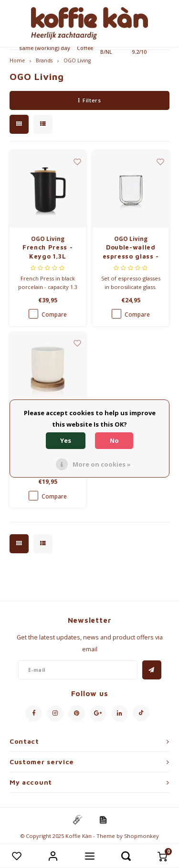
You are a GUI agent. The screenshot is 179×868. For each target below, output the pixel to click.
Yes (66, 440)
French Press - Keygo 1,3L (47, 252)
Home (17, 60)
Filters (89, 100)
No (114, 440)
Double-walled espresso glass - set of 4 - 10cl (131, 252)
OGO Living (77, 60)
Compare (54, 314)
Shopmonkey (142, 836)
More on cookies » (102, 464)
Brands (44, 60)
